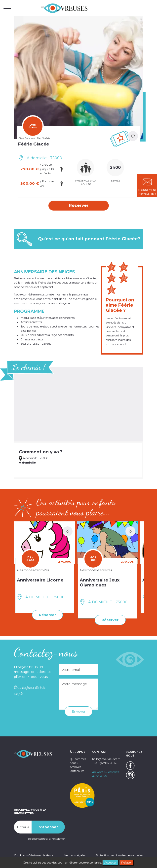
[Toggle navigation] (7, 8)
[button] (79, 206)
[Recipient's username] (23, 827)
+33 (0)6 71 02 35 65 (104, 763)
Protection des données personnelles (120, 855)
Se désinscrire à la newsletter (46, 839)
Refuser (127, 863)
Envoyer (78, 711)
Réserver (47, 615)
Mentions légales (75, 855)
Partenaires (77, 771)
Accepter (110, 863)
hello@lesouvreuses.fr (106, 759)
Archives (75, 767)
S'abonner (48, 827)
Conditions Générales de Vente (33, 855)
